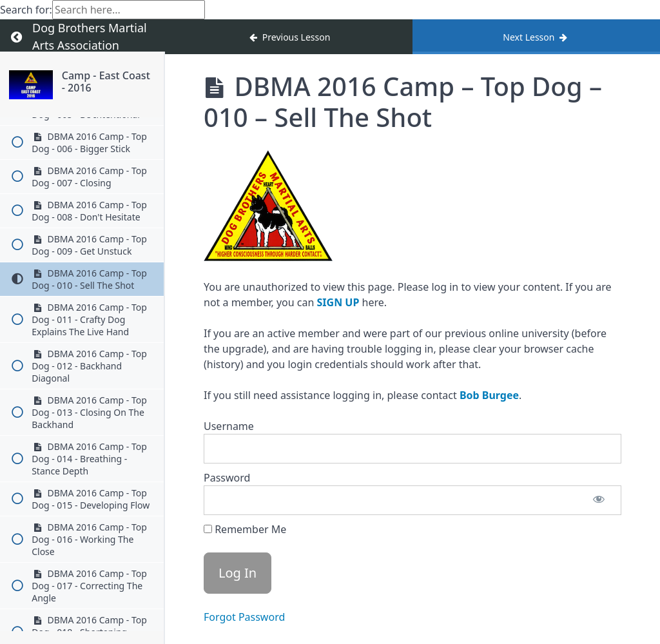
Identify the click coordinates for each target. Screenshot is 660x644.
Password (227, 478)
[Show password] (599, 500)
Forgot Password (244, 617)
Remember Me (245, 529)
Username (229, 426)
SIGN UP (338, 302)
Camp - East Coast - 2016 (106, 82)
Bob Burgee (489, 395)
